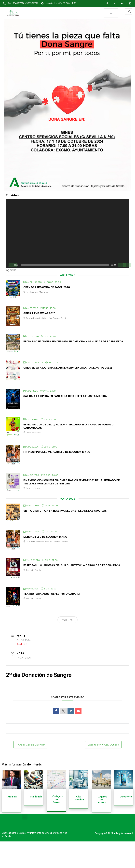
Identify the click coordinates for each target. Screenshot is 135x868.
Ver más (67, 620)
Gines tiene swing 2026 (39, 314)
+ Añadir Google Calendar (34, 745)
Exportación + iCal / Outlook (99, 745)
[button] (25, 817)
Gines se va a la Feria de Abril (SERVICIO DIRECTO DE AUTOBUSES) (68, 368)
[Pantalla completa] (127, 265)
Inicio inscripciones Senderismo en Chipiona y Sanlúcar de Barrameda (73, 342)
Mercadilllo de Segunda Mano (45, 537)
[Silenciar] (122, 265)
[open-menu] (110, 13)
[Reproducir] (13, 265)
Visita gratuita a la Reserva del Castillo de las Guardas (65, 511)
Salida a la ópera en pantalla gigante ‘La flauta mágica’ (65, 397)
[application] (67, 234)
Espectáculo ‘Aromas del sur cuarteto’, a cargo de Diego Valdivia (72, 566)
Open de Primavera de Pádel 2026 (47, 288)
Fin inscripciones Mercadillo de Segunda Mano (57, 452)
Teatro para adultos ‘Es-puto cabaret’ (52, 594)
